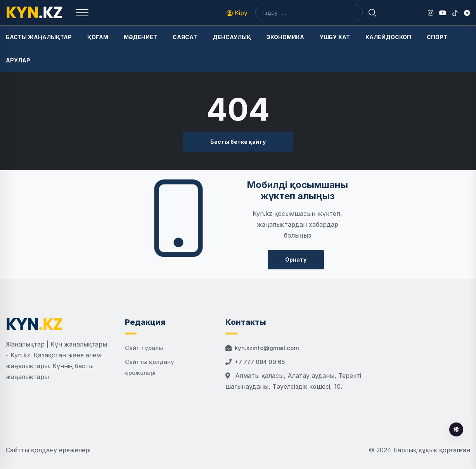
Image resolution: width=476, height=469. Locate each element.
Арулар (18, 60)
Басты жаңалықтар (39, 37)
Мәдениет (140, 37)
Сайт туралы (144, 348)
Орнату (296, 260)
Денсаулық (232, 37)
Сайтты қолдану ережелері (48, 450)
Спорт (437, 37)
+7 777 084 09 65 (260, 362)
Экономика (285, 37)
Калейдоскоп (388, 37)
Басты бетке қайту (238, 142)
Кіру (237, 13)
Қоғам (98, 37)
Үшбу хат (335, 37)
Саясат (185, 37)
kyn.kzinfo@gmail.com (267, 348)
